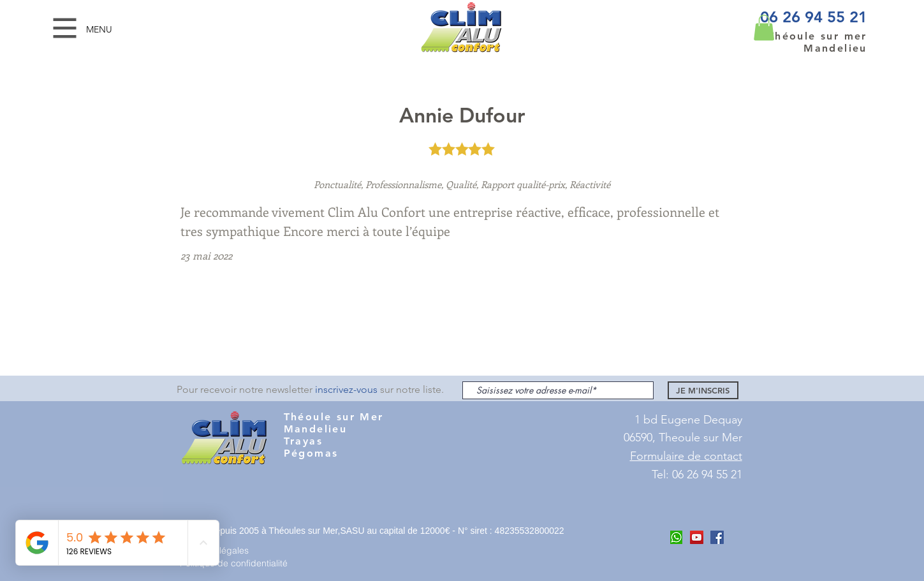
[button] (65, 28)
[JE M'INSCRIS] (703, 390)
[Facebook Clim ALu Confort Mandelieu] (717, 537)
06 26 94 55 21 (814, 17)
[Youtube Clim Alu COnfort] (697, 537)
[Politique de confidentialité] (239, 563)
